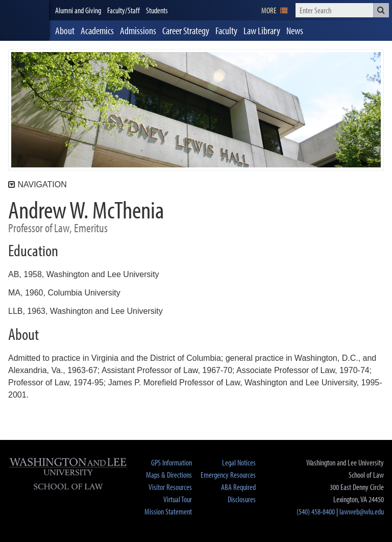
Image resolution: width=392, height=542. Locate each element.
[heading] (24, 20)
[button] (381, 10)
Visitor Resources (170, 487)
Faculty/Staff (124, 10)
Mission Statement (168, 511)
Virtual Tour (178, 499)
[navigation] (274, 10)
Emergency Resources (228, 475)
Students (157, 10)
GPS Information (171, 462)
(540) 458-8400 (316, 511)
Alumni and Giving (78, 10)
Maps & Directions (169, 475)
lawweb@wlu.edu (362, 511)
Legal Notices (239, 462)
